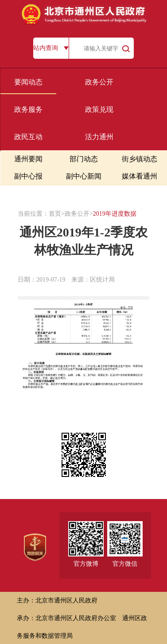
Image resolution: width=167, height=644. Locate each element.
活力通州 (99, 137)
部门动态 (84, 159)
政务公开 (99, 82)
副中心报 (28, 176)
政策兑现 (99, 109)
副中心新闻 (84, 176)
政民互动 (28, 137)
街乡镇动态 (140, 159)
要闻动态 (28, 82)
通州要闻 (28, 159)
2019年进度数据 (115, 214)
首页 (55, 214)
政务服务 (28, 109)
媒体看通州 (140, 176)
